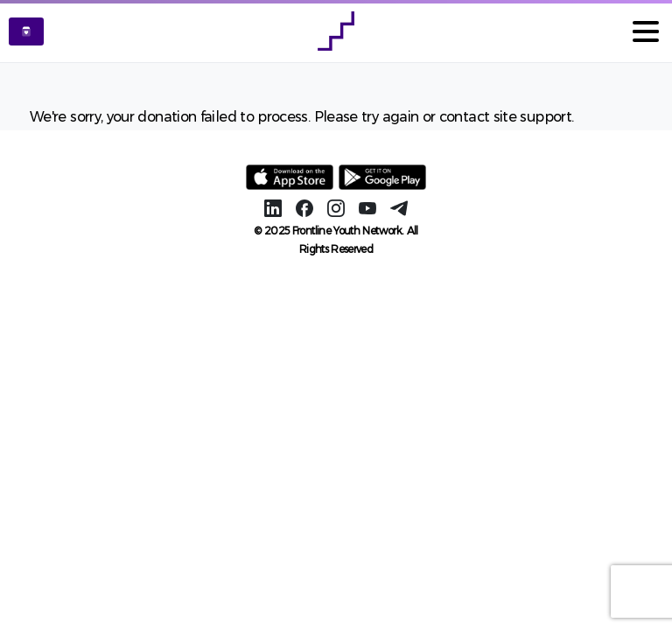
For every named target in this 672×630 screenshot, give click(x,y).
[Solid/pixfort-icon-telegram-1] (399, 207)
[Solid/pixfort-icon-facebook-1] (304, 207)
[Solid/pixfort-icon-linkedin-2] (273, 207)
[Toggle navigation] (646, 31)
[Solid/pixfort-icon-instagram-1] (336, 207)
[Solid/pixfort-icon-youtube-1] (367, 207)
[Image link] (291, 177)
